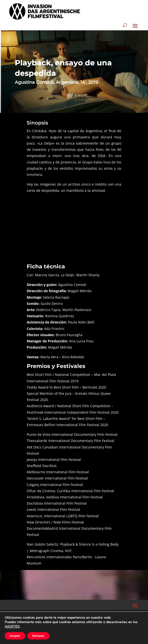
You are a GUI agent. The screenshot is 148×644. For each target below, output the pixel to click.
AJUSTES (12, 627)
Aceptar (15, 636)
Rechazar (38, 636)
